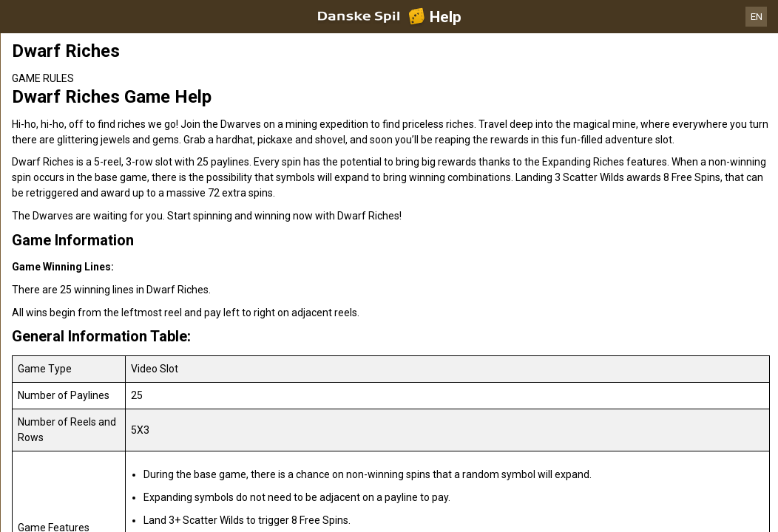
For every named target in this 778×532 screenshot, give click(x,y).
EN (757, 17)
